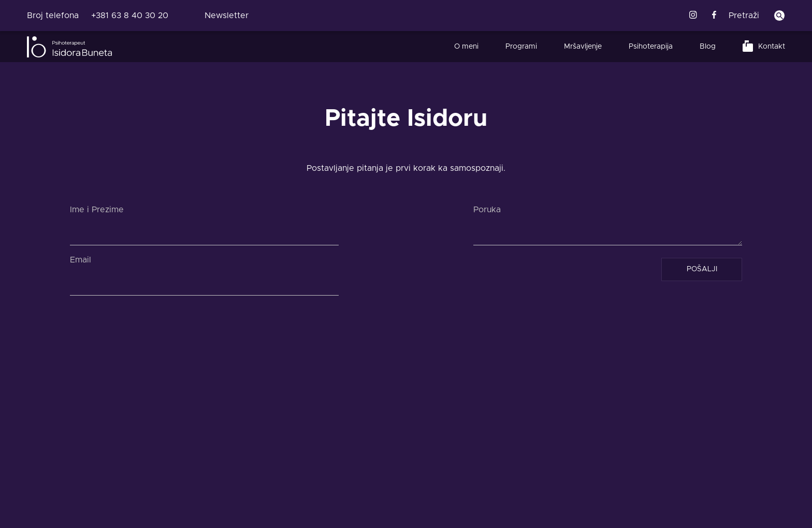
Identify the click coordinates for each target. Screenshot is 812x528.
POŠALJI (702, 269)
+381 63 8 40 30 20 (130, 16)
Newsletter (227, 16)
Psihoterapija (651, 47)
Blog (708, 47)
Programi (521, 47)
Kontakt (772, 47)
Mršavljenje (583, 47)
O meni (466, 47)
